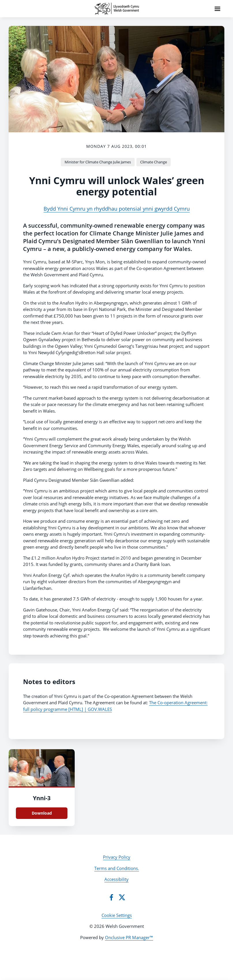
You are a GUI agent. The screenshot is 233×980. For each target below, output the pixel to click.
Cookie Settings (117, 915)
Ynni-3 (42, 798)
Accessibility (116, 879)
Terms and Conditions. (117, 868)
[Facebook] (111, 897)
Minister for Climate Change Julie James (98, 162)
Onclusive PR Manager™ (129, 937)
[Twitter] (122, 897)
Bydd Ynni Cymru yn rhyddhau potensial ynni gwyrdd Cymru (117, 209)
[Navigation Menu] (217, 9)
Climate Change (154, 162)
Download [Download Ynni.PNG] (42, 813)
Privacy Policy (117, 857)
